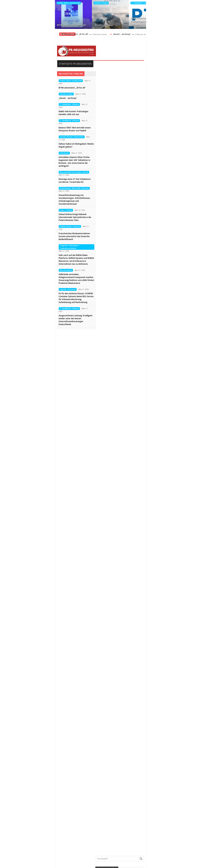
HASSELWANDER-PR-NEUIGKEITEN (123, 864)
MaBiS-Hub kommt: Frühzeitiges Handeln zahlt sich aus (98, 22)
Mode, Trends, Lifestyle (155, 761)
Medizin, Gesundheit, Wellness (159, 755)
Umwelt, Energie (54, 3)
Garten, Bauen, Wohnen (155, 709)
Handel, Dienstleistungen (156, 714)
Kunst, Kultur (149, 735)
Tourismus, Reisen (152, 776)
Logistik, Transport (22, 289)
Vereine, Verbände (152, 797)
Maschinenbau (20, 270)
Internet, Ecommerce (154, 724)
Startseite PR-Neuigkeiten (30, 64)
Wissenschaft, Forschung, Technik (28, 172)
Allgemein (148, 667)
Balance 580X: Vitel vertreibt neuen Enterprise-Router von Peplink (136, 22)
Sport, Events (150, 771)
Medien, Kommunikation (155, 750)
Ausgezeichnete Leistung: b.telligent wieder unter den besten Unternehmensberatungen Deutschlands (30, 320)
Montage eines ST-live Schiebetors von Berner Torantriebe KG (29, 181)
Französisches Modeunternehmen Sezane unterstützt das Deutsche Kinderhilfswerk (29, 236)
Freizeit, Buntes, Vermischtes (171, 3)
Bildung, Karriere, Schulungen (158, 677)
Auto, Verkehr (150, 672)
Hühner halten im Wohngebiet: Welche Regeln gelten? (173, 22)
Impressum (23, 845)
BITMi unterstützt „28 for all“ (25, 25)
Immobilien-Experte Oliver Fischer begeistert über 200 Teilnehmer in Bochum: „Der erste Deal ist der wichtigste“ (29, 162)
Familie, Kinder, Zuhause (24, 226)
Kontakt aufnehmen (27, 855)
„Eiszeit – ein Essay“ (57, 25)
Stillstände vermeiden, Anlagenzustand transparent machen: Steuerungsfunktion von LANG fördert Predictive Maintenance (31, 279)
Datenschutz (24, 850)
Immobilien (19, 153)
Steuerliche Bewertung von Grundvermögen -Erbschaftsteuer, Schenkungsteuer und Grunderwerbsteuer (29, 200)
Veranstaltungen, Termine (156, 792)
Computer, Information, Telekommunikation (24, 247)
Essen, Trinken (20, 210)
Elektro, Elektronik (152, 688)
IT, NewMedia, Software (94, 3)
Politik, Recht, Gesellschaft (22, 3)
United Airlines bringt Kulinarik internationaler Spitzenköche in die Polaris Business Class (29, 217)
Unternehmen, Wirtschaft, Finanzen (29, 188)
